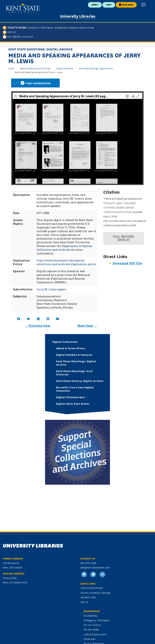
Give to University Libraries (95, 592)
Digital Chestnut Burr (71, 397)
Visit (109, 5)
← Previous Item (38, 326)
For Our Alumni (92, 625)
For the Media (91, 629)
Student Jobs (88, 597)
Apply (95, 5)
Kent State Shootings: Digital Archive (96, 68)
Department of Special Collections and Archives (64, 248)
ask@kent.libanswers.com (95, 567)
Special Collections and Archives (35, 68)
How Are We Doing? (92, 588)
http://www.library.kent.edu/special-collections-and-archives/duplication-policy (66, 262)
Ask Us (9, 32)
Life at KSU (89, 639)
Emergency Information (97, 620)
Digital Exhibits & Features (74, 355)
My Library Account (18, 36)
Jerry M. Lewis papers (51, 289)
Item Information (35, 83)
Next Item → (87, 326)
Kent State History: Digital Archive (80, 381)
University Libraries (78, 16)
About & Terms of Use (71, 348)
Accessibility (91, 615)
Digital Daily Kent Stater (73, 404)
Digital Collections (65, 68)
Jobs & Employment (95, 634)
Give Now (126, 5)
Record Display (124, 238)
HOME (11, 68)
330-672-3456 (88, 563)
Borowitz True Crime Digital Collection (75, 389)
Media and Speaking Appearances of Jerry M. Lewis (38, 72)
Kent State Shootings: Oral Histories (74, 373)
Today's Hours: (48, 27)
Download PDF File (127, 263)
